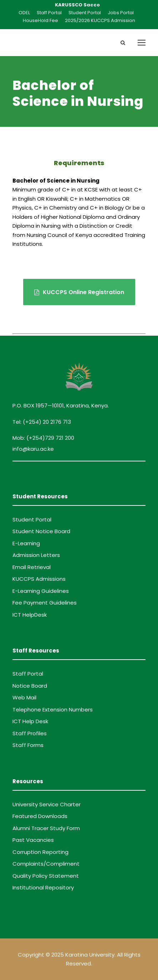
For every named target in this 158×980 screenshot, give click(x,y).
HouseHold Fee (40, 20)
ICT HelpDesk (30, 615)
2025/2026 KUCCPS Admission (100, 20)
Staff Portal (49, 13)
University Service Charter (47, 804)
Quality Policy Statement (46, 876)
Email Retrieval (32, 567)
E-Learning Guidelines (41, 591)
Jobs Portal (121, 13)
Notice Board (30, 686)
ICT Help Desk (30, 721)
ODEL (24, 13)
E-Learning (26, 543)
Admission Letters (36, 555)
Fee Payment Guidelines (45, 603)
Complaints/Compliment (46, 864)
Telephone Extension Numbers (53, 710)
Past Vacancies (33, 840)
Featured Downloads (40, 816)
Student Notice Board (41, 531)
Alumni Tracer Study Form (46, 828)
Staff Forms (28, 745)
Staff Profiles (30, 733)
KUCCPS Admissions (39, 579)
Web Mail (24, 697)
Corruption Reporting (40, 852)
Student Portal (85, 13)
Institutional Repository (43, 887)
